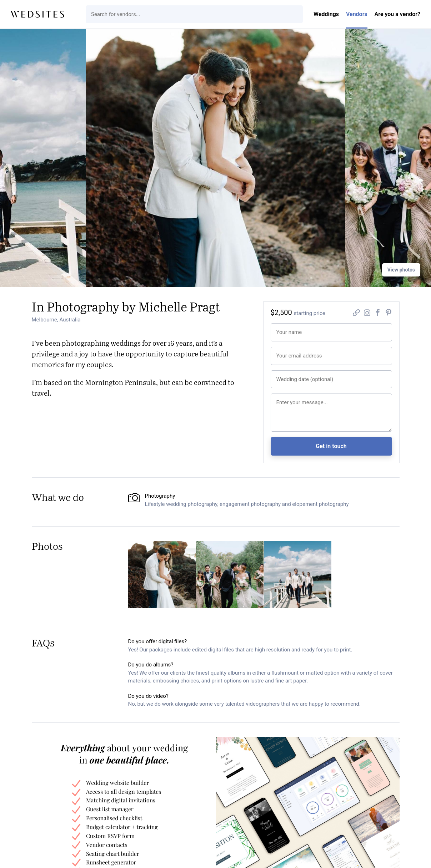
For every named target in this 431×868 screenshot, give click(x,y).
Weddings (326, 14)
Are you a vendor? (397, 14)
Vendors (357, 14)
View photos (401, 270)
